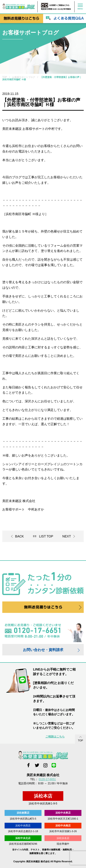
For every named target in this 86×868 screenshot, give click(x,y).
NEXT (67, 536)
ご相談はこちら (55, 737)
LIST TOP (46, 536)
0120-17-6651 (47, 779)
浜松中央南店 (63, 825)
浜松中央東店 (63, 813)
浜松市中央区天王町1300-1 (63, 819)
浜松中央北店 (23, 838)
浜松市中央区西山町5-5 (23, 819)
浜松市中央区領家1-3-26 (63, 831)
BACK (19, 536)
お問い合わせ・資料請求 (43, 650)
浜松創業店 (23, 813)
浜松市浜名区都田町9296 (23, 844)
